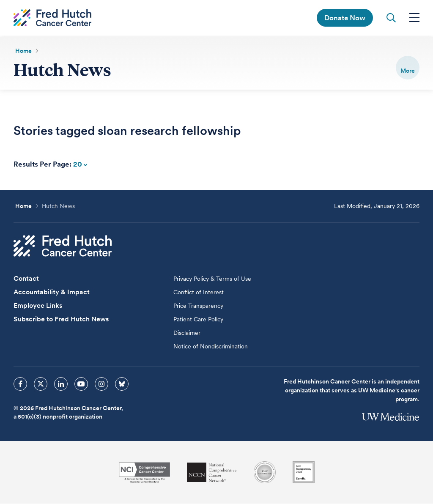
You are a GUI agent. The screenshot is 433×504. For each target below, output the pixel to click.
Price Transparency (198, 306)
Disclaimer (187, 333)
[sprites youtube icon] (81, 384)
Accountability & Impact (52, 292)
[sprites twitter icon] (41, 384)
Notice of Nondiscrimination (211, 347)
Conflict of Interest (199, 293)
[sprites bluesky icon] (122, 384)
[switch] (408, 68)
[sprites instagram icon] (101, 384)
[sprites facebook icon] (20, 384)
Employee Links (38, 306)
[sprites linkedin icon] (61, 384)
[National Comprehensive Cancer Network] (212, 473)
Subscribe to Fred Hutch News (61, 319)
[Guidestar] (304, 473)
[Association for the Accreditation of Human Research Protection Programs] (265, 473)
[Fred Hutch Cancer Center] (63, 246)
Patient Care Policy (198, 320)
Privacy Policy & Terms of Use (212, 279)
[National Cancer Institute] (144, 473)
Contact (26, 279)
